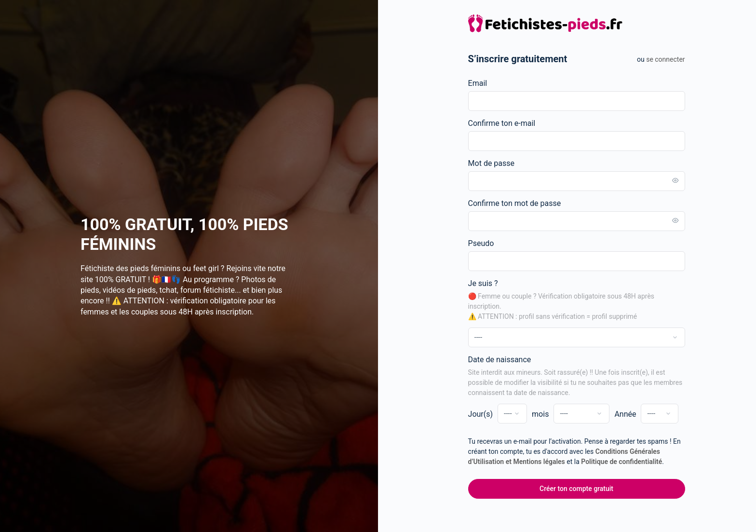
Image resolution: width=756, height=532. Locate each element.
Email (485, 83)
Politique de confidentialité (629, 462)
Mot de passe (498, 163)
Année (632, 414)
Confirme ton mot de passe (521, 203)
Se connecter (673, 59)
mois (547, 414)
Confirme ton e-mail (509, 123)
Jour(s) (487, 414)
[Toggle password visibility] (682, 181)
